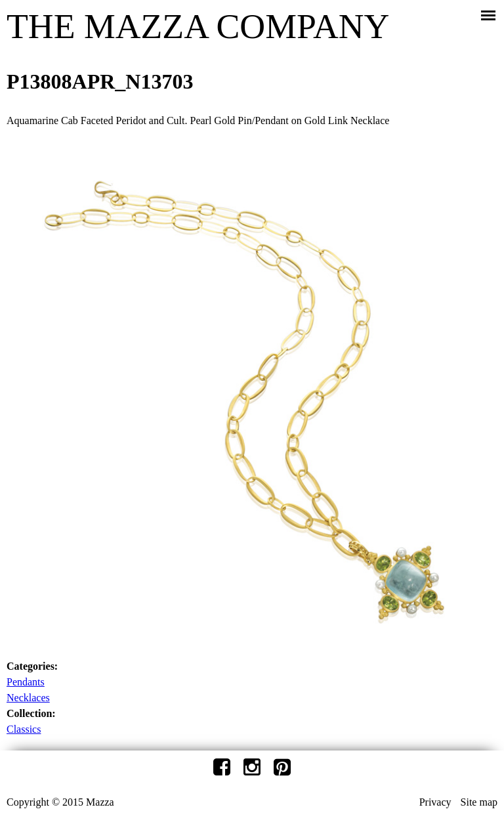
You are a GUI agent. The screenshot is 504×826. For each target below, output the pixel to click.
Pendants (26, 682)
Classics (24, 729)
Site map (479, 802)
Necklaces (28, 698)
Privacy (435, 802)
